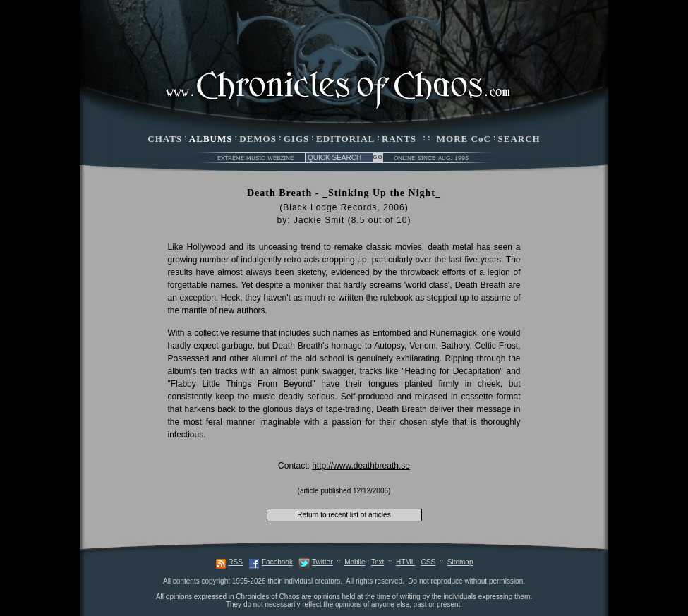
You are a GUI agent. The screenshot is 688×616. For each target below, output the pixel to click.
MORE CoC (464, 139)
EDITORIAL (345, 139)
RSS (235, 562)
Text (378, 562)
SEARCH (519, 139)
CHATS (165, 139)
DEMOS (258, 139)
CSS (429, 562)
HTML (405, 562)
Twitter (322, 562)
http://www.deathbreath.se (361, 466)
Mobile (355, 562)
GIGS (297, 139)
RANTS (399, 139)
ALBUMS (211, 139)
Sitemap (460, 562)
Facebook (277, 562)
